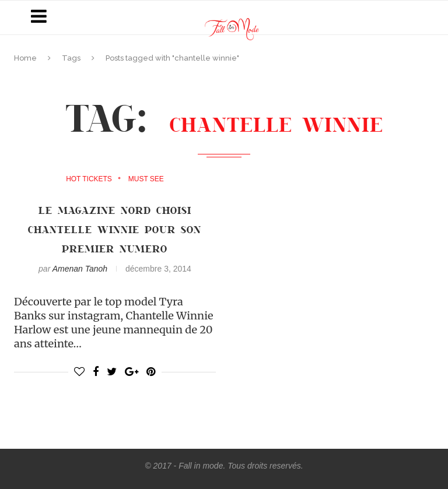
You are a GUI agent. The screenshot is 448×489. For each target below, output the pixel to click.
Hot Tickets (89, 179)
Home (25, 58)
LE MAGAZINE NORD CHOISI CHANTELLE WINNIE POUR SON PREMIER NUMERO (115, 229)
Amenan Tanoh (80, 269)
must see (146, 179)
